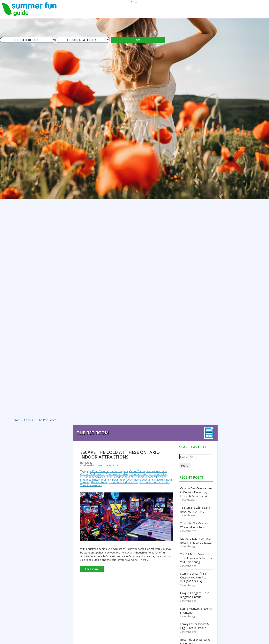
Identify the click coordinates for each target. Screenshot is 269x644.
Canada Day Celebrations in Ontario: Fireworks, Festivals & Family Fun (196, 492)
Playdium (160, 480)
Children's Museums (92, 474)
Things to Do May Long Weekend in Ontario (195, 525)
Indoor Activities (138, 474)
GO (138, 40)
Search (185, 465)
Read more (92, 569)
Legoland (147, 480)
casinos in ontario (156, 471)
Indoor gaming (89, 480)
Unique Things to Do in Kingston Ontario (195, 595)
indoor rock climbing (129, 480)
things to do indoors (120, 482)
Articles (28, 420)
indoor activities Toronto (101, 477)
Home (15, 420)
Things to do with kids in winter (151, 482)
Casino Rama (137, 471)
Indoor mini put (107, 480)
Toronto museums (91, 485)
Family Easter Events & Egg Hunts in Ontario (195, 626)
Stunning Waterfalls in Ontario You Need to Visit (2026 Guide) (194, 577)
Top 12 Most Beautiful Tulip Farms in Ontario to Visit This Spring (196, 558)
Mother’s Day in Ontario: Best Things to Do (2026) (196, 541)
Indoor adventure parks (130, 477)
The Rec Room (99, 482)
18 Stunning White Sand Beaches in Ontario (195, 510)
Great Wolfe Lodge (117, 474)
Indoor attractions (156, 477)
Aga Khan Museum (98, 471)
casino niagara (119, 471)
